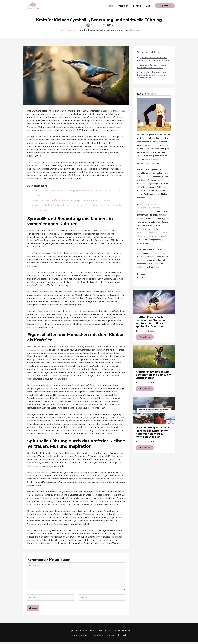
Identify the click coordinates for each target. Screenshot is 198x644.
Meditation (142, 214)
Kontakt (138, 6)
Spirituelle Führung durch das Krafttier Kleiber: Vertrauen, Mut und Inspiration (153, 78)
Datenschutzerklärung (95, 637)
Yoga (159, 207)
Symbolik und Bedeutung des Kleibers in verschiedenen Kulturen (152, 60)
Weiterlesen (145, 340)
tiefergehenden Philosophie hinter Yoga (153, 235)
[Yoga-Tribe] (33, 6)
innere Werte (63, 114)
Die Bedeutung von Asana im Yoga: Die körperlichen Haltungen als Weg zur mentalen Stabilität (153, 435)
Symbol (105, 230)
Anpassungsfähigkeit (37, 350)
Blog (148, 6)
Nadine (152, 97)
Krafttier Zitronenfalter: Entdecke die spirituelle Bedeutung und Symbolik (77, 200)
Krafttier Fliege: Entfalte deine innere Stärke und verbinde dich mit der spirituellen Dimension (152, 324)
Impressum (76, 637)
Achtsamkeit (153, 211)
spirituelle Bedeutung (42, 472)
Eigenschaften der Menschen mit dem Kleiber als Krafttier (152, 69)
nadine (139, 334)
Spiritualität (142, 211)
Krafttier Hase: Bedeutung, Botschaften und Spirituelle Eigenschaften (154, 377)
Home (114, 6)
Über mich (126, 6)
